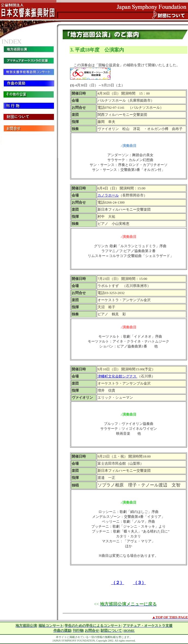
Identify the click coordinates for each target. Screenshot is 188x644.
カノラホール (108, 195)
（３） (140, 583)
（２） (118, 583)
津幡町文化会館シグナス (117, 376)
